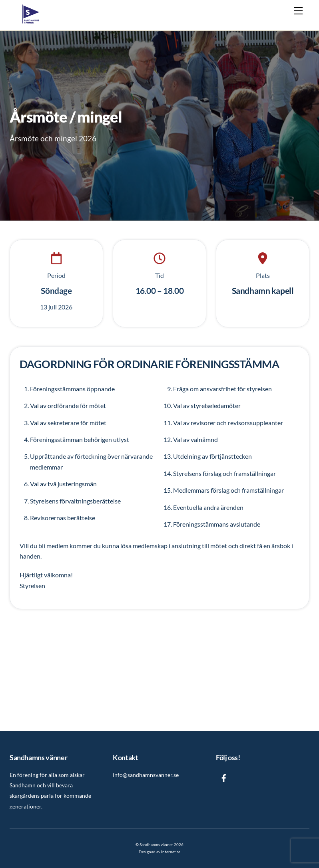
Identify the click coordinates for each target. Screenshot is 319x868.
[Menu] (298, 11)
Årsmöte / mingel (66, 117)
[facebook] (224, 777)
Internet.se (171, 852)
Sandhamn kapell (263, 290)
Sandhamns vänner (156, 844)
